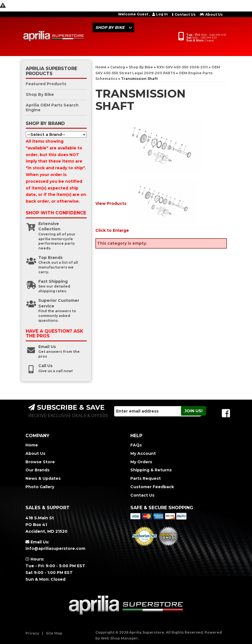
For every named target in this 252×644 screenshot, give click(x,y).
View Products (111, 203)
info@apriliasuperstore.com (55, 548)
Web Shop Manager (119, 638)
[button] (113, 27)
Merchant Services (144, 548)
